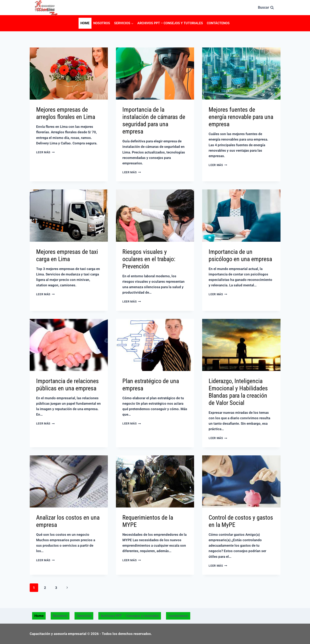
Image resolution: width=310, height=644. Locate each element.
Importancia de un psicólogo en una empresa (240, 255)
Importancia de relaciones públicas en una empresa (67, 385)
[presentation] (69, 74)
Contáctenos (218, 23)
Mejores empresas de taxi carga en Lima (67, 255)
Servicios (84, 616)
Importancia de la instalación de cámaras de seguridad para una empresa (154, 120)
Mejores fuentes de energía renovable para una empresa (241, 117)
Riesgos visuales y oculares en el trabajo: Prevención (149, 259)
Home (85, 23)
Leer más (45, 152)
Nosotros (102, 23)
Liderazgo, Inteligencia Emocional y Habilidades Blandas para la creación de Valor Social (238, 392)
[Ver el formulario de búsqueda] (266, 8)
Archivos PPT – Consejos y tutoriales (170, 23)
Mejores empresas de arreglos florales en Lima (66, 113)
